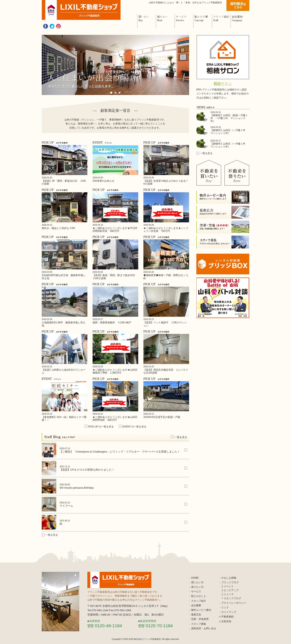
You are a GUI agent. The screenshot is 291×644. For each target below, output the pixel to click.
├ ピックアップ (230, 590)
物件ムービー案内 (201, 610)
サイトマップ (229, 612)
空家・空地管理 (200, 619)
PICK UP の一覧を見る (101, 427)
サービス (196, 592)
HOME (195, 578)
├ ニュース (227, 594)
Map (164, 606)
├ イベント (227, 586)
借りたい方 (197, 587)
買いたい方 (197, 582)
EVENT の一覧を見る (134, 427)
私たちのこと (199, 596)
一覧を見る (181, 437)
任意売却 (226, 621)
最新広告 (196, 615)
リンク (225, 607)
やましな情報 (229, 578)
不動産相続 (227, 617)
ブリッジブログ (230, 582)
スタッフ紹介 (199, 601)
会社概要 (196, 605)
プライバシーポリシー (234, 603)
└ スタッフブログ (231, 598)
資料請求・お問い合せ (204, 628)
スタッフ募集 (199, 624)
